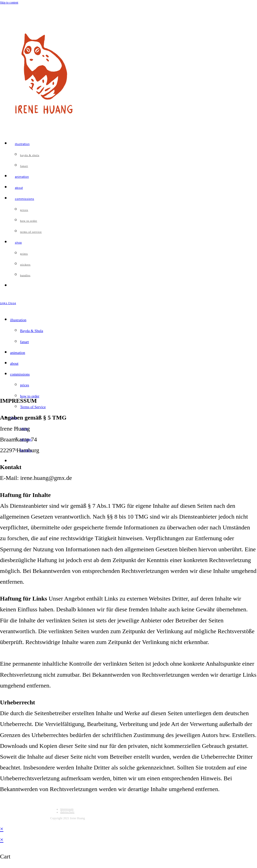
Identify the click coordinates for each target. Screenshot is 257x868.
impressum (67, 809)
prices (25, 385)
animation (18, 353)
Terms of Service (33, 407)
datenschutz (67, 812)
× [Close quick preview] (2, 829)
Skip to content (9, 3)
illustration (18, 320)
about (14, 363)
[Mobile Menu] (8, 303)
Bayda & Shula (32, 331)
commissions (20, 374)
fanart (24, 342)
